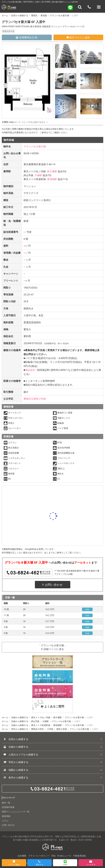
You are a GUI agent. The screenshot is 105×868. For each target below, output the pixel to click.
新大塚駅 (52, 171)
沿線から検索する (20, 717)
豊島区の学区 (38, 729)
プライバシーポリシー (39, 856)
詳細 (87, 609)
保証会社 (30, 370)
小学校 (50, 729)
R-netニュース (64, 856)
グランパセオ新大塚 (59, 15)
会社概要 (22, 856)
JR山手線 (35, 721)
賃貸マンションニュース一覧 (16, 812)
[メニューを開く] (99, 7)
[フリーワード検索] (80, 7)
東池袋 (44, 15)
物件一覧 (6, 803)
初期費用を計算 (27, 37)
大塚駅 (38, 175)
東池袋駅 (52, 179)
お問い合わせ (52, 585)
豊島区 (34, 15)
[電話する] (89, 7)
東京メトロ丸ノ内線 (41, 717)
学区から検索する (20, 729)
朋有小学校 (62, 729)
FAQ (53, 856)
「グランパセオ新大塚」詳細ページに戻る (52, 647)
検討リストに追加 (78, 37)
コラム (5, 821)
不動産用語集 (80, 856)
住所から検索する (20, 15)
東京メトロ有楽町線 (41, 725)
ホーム (5, 15)
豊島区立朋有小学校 (35, 399)
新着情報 (6, 816)
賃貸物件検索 (8, 807)
